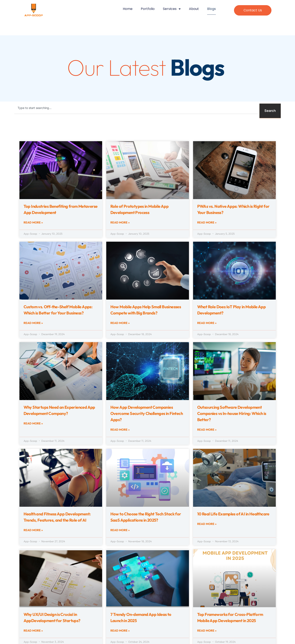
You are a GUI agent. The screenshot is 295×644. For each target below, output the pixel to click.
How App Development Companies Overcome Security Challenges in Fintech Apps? (147, 413)
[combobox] (136, 108)
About (194, 9)
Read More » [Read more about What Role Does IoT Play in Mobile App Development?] (207, 323)
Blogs (211, 9)
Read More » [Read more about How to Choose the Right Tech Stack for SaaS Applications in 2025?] (120, 530)
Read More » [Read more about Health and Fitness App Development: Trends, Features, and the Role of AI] (33, 530)
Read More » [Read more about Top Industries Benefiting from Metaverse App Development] (33, 222)
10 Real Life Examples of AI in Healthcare (233, 514)
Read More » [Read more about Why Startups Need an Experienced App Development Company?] (33, 423)
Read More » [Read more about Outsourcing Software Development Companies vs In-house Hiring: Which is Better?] (207, 430)
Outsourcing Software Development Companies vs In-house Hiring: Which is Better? (232, 413)
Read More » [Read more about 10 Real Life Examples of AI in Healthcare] (207, 524)
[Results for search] (136, 119)
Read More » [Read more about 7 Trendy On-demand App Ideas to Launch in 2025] (120, 631)
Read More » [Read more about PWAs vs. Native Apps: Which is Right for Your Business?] (207, 222)
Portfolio (148, 9)
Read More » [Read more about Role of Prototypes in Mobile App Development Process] (120, 222)
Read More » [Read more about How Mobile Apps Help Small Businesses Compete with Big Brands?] (120, 323)
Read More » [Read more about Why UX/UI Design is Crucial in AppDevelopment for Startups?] (33, 631)
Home (128, 9)
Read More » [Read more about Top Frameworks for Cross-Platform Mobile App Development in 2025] (207, 631)
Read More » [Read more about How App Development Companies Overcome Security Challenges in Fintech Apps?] (120, 430)
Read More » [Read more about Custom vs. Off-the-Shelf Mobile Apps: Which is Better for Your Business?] (33, 323)
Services (172, 9)
